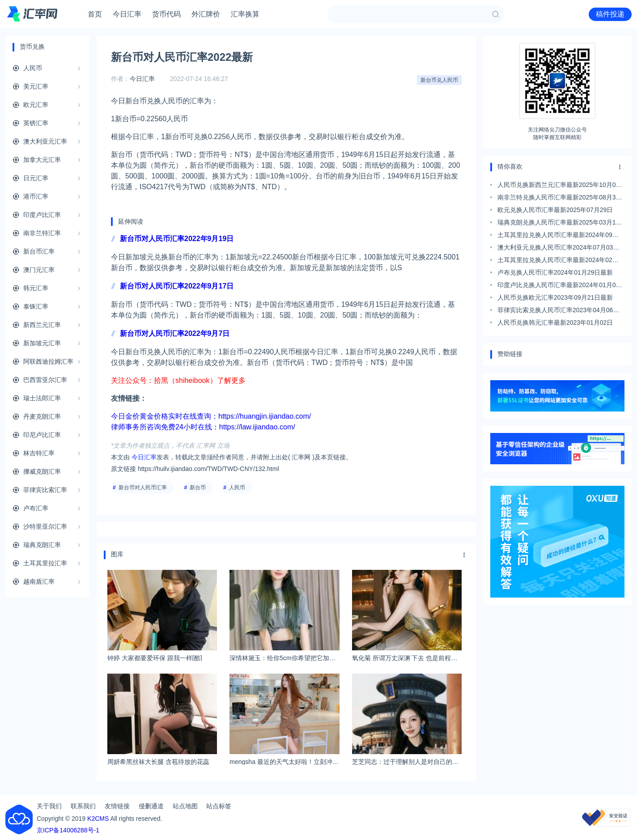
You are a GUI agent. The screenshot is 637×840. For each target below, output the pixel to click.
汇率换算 (245, 14)
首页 (95, 14)
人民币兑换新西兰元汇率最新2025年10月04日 (558, 186)
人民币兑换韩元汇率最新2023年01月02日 (555, 322)
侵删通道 (151, 806)
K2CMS (98, 819)
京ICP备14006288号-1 (68, 830)
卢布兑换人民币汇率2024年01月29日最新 (555, 272)
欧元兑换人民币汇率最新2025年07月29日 (555, 210)
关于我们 (49, 806)
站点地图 (185, 806)
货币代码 (166, 14)
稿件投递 (610, 14)
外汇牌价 (206, 14)
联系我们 (83, 806)
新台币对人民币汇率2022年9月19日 (177, 239)
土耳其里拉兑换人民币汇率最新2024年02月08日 (558, 261)
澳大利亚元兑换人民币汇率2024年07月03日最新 (558, 249)
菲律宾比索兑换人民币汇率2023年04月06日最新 (558, 311)
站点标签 (219, 806)
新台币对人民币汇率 (143, 488)
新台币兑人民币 (439, 80)
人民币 (237, 488)
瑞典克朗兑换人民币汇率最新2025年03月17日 (558, 224)
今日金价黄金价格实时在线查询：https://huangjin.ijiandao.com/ (211, 416)
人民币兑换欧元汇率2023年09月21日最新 (555, 297)
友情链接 (117, 806)
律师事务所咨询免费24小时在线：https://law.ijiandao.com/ (203, 427)
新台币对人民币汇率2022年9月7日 (175, 333)
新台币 (198, 488)
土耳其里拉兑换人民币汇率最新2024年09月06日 (558, 236)
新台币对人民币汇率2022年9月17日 (177, 286)
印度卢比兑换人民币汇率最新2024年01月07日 (558, 286)
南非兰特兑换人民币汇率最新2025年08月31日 (558, 199)
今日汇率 (127, 14)
